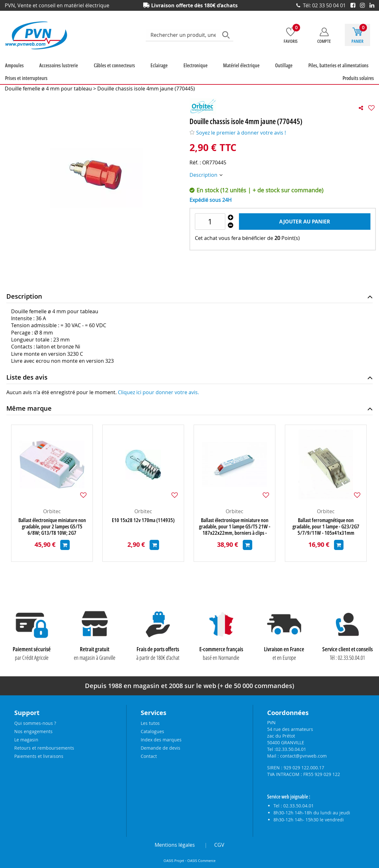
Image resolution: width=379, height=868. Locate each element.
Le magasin (26, 740)
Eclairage (159, 65)
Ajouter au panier (305, 222)
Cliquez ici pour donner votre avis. (158, 392)
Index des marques (161, 740)
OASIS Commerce (201, 861)
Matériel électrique (241, 65)
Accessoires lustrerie (59, 65)
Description (204, 175)
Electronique (196, 65)
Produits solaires (358, 78)
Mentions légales (175, 845)
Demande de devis (161, 748)
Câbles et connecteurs (114, 65)
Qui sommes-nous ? (35, 723)
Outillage (284, 65)
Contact (149, 756)
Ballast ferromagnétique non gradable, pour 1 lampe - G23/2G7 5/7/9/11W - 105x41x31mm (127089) (326, 527)
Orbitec (52, 511)
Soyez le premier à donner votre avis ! (238, 133)
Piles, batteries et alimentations (338, 65)
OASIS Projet (174, 861)
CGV (219, 845)
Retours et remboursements (44, 748)
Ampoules (14, 65)
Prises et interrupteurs (26, 78)
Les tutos (150, 723)
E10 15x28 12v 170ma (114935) (143, 520)
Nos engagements (33, 731)
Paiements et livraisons (39, 756)
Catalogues (152, 731)
